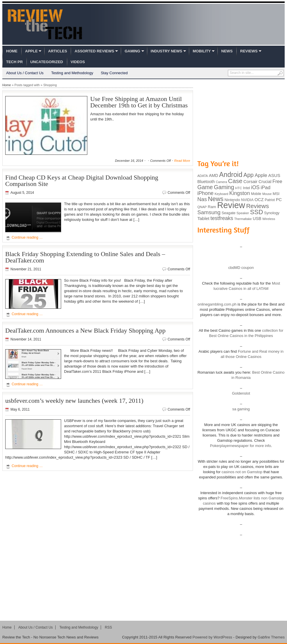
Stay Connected (114, 73)
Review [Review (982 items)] (231, 205)
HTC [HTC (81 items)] (239, 188)
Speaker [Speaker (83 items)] (243, 213)
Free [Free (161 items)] (277, 181)
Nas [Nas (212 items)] (202, 199)
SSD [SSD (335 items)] (257, 212)
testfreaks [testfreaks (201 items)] (222, 218)
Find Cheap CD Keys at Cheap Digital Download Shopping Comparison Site (82, 181)
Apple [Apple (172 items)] (261, 175)
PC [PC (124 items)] (279, 200)
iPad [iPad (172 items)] (265, 188)
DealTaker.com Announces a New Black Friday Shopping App (85, 330)
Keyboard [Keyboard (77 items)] (221, 194)
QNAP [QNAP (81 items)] (202, 207)
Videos (78, 62)
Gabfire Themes (271, 637)
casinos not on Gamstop (242, 472)
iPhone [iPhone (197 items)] (205, 193)
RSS (108, 627)
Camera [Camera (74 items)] (221, 182)
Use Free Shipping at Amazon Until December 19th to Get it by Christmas (139, 102)
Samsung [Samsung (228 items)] (209, 212)
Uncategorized (47, 62)
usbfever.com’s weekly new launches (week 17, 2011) (74, 401)
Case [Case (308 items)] (235, 181)
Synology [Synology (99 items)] (272, 213)
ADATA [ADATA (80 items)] (203, 176)
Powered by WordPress (212, 637)
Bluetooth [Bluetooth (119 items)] (206, 182)
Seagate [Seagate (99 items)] (228, 213)
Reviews (249, 51)
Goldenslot (241, 393)
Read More (182, 161)
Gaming (132, 51)
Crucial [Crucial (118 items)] (265, 182)
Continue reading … (27, 237)
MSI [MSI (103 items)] (276, 194)
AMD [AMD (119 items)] (214, 175)
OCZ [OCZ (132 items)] (259, 200)
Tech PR (14, 62)
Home (12, 51)
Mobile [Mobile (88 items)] (256, 194)
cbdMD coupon (241, 268)
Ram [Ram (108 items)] (212, 207)
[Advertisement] (241, 119)
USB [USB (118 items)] (257, 219)
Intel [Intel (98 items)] (247, 188)
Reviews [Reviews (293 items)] (258, 206)
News (227, 51)
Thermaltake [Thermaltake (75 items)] (243, 219)
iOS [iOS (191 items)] (255, 187)
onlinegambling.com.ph (217, 304)
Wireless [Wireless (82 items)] (269, 219)
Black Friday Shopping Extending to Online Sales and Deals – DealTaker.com (85, 257)
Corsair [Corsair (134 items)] (250, 181)
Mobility (202, 51)
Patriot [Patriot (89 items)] (270, 200)
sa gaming (241, 409)
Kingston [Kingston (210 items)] (240, 193)
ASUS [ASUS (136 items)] (274, 175)
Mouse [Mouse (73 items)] (267, 194)
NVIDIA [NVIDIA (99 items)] (247, 200)
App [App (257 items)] (248, 175)
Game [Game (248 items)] (205, 187)
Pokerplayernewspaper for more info (240, 446)
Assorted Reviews (94, 51)
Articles (57, 51)
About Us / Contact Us (25, 73)
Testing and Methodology (72, 73)
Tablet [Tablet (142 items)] (203, 218)
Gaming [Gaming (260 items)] (224, 187)
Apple (31, 51)
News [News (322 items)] (216, 199)
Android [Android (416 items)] (231, 175)
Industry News (166, 51)
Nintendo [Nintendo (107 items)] (232, 200)
